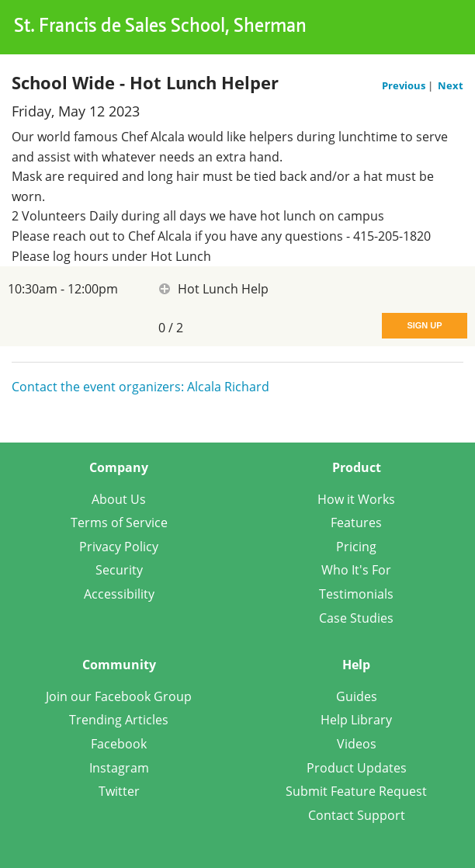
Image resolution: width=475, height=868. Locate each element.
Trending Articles (119, 720)
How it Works (356, 499)
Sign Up (424, 325)
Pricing (356, 547)
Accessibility (119, 594)
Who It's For (356, 570)
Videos (357, 744)
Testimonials (356, 594)
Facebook (119, 744)
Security (119, 570)
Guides (357, 696)
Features (356, 523)
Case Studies (356, 618)
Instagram (119, 768)
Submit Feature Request (356, 791)
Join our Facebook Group (119, 696)
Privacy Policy (119, 547)
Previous (405, 85)
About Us (119, 499)
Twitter (119, 791)
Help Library (356, 720)
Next (451, 85)
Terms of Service (119, 523)
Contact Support (357, 815)
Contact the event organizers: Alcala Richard (140, 387)
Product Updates (357, 768)
